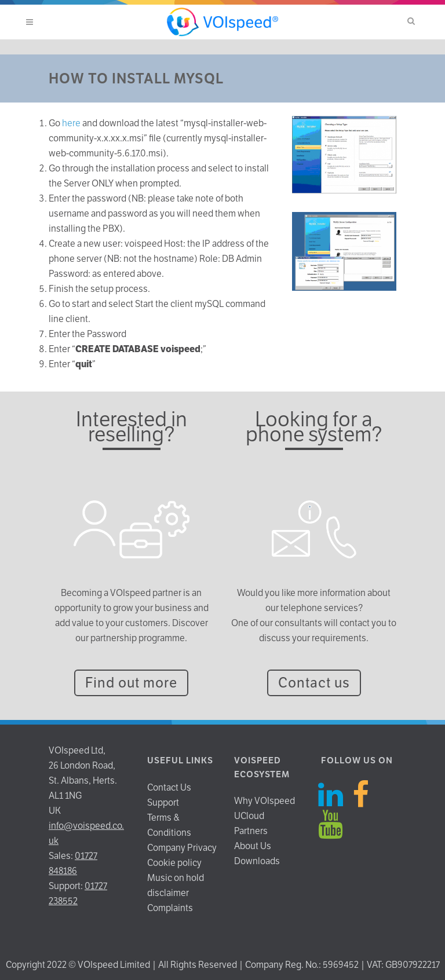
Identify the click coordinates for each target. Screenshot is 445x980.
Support (163, 802)
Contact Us (169, 787)
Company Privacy (182, 848)
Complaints (170, 908)
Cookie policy (174, 863)
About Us (253, 846)
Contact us (314, 683)
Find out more (131, 683)
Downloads (257, 861)
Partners (251, 831)
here (71, 123)
